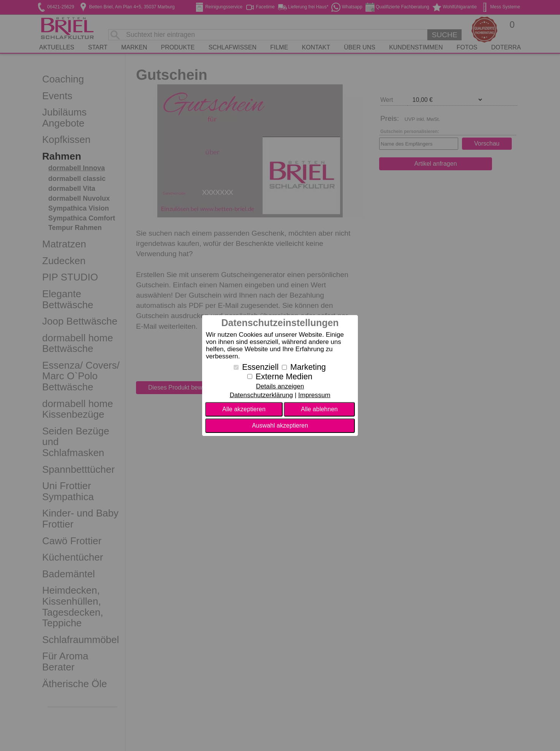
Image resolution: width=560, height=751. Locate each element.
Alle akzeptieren (244, 409)
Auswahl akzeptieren (280, 425)
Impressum (314, 395)
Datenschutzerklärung (261, 395)
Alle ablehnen (319, 409)
